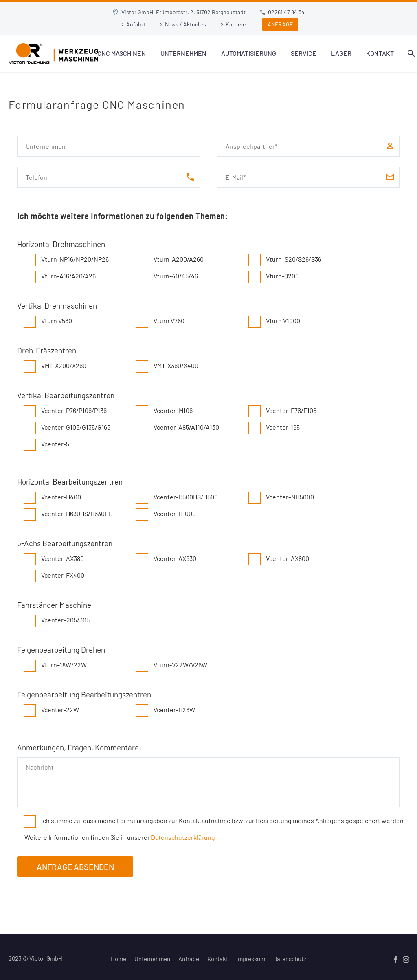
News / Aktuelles (185, 24)
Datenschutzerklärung (183, 837)
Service (304, 53)
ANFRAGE (280, 24)
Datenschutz (290, 959)
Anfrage (189, 959)
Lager (341, 53)
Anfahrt (136, 24)
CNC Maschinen (122, 53)
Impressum (251, 959)
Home (119, 959)
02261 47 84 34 (286, 12)
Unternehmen (183, 53)
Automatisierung (249, 53)
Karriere (236, 24)
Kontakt (380, 53)
